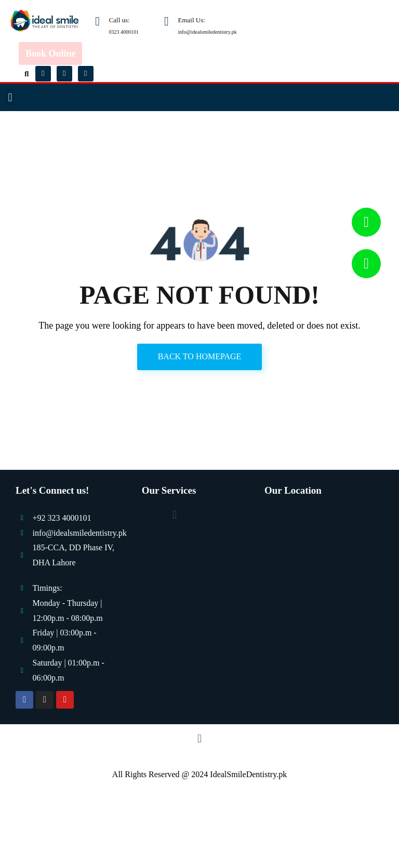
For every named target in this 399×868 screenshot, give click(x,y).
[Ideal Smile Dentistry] (323, 584)
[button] (27, 73)
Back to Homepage (200, 356)
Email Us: (192, 20)
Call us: (119, 20)
